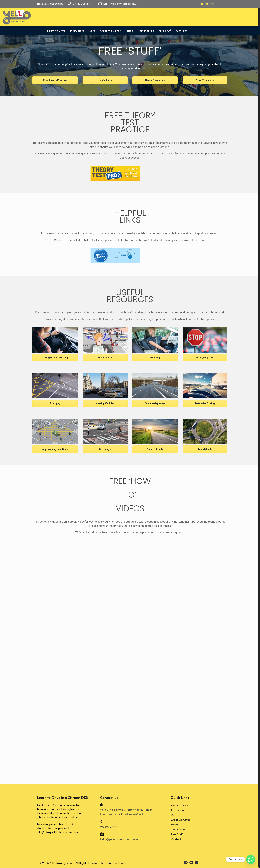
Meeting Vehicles (105, 403)
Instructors (77, 30)
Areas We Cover (110, 30)
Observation (105, 357)
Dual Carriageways (155, 403)
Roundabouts (205, 449)
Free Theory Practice (55, 80)
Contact (181, 30)
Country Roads (155, 449)
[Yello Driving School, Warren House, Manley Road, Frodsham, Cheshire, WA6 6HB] (102, 805)
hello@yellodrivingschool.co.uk (119, 839)
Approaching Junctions (55, 449)
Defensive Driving (205, 403)
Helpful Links (105, 80)
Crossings (105, 449)
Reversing (155, 357)
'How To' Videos (205, 80)
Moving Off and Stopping (55, 357)
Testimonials (146, 30)
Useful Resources (155, 80)
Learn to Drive (56, 30)
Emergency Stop (205, 357)
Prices (129, 30)
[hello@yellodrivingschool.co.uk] (102, 834)
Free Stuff (165, 30)
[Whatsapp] (251, 859)
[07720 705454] (102, 822)
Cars (92, 30)
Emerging (55, 403)
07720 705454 (109, 827)
